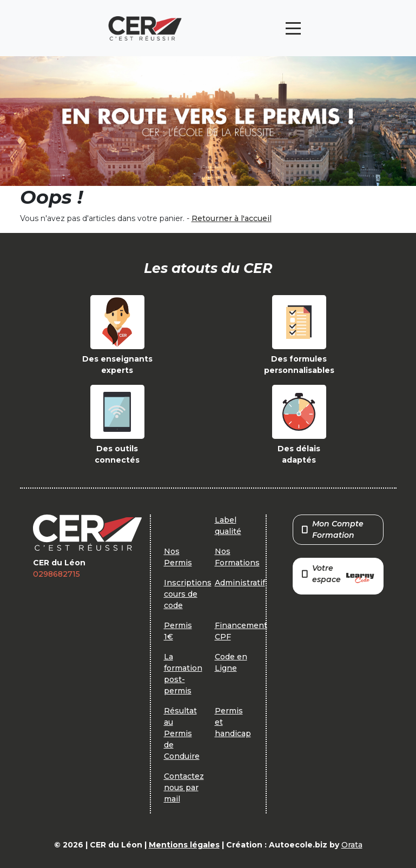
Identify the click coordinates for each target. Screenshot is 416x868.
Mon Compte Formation (333, 529)
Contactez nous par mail (184, 787)
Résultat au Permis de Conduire (182, 733)
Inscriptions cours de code (188, 594)
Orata (352, 845)
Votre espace (338, 575)
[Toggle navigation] (293, 28)
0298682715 (57, 574)
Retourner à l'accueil (232, 218)
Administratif (240, 583)
